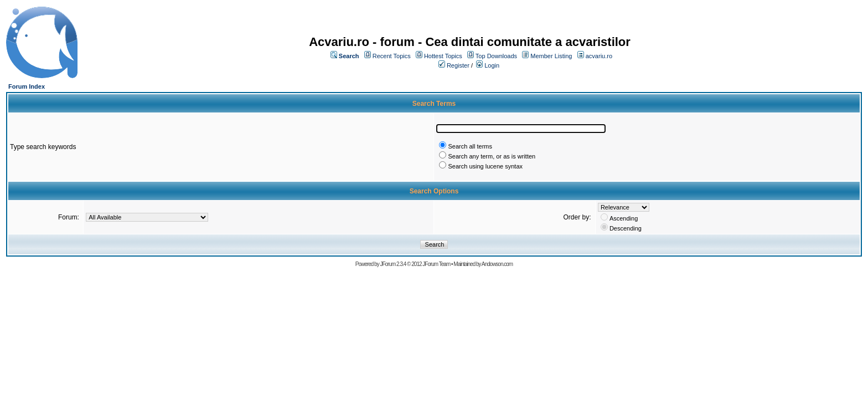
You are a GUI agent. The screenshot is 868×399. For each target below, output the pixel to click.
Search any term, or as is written (492, 156)
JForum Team (436, 264)
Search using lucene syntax (485, 166)
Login (492, 65)
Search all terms (470, 146)
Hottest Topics (443, 56)
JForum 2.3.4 (393, 264)
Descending (626, 228)
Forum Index (27, 86)
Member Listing (551, 56)
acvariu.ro (599, 56)
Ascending (624, 218)
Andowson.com (497, 264)
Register (458, 65)
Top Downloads (496, 56)
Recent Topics (392, 56)
